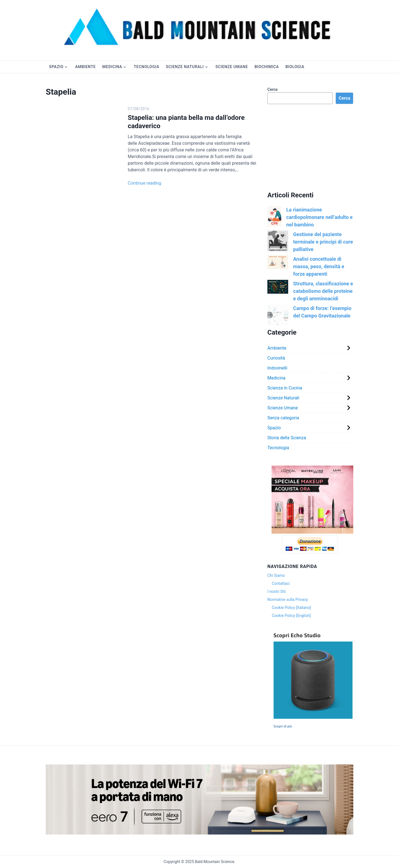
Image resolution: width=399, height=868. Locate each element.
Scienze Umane (232, 67)
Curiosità (276, 358)
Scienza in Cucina (285, 388)
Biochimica (267, 67)
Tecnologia (147, 67)
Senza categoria (283, 418)
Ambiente (85, 67)
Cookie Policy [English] (291, 616)
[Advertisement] (310, 148)
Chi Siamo (276, 575)
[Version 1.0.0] (312, 532)
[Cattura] (312, 729)
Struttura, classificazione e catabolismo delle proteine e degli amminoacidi (323, 291)
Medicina (112, 67)
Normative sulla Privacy (288, 600)
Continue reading (144, 183)
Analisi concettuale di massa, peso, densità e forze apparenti (319, 266)
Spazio (56, 67)
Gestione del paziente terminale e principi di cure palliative (323, 242)
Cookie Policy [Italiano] (291, 608)
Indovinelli (277, 368)
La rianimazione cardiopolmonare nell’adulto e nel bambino (319, 217)
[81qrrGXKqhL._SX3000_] (199, 833)
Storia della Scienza (287, 438)
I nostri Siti (277, 591)
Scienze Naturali (185, 67)
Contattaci (281, 583)
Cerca (273, 89)
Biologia (295, 67)
